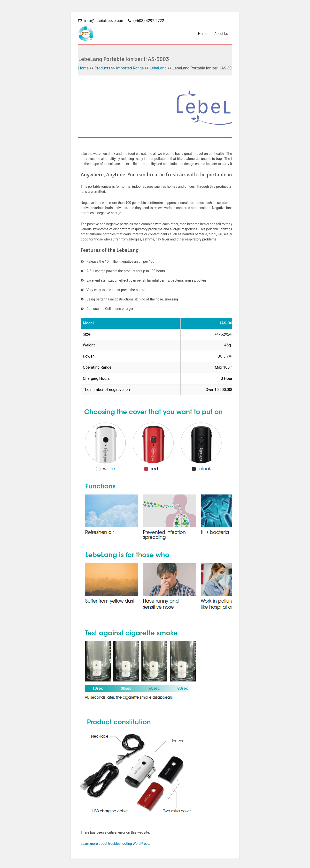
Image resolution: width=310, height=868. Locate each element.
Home (203, 34)
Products (102, 68)
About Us (221, 34)
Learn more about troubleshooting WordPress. (115, 845)
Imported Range (130, 68)
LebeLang (158, 68)
